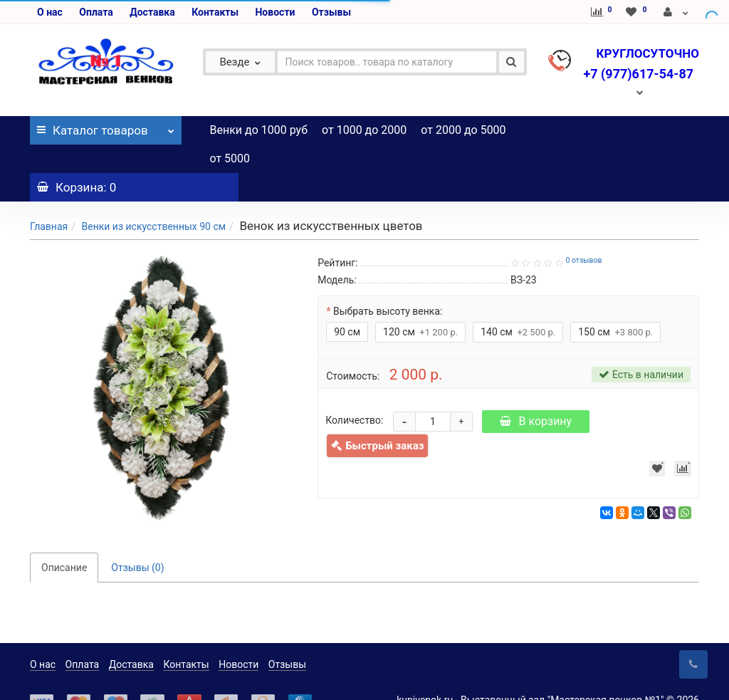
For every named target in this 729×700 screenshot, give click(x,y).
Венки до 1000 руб (259, 130)
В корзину (536, 393)
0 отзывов (583, 232)
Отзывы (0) (137, 539)
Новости (275, 12)
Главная (49, 198)
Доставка (152, 12)
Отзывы (331, 12)
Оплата (96, 12)
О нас (50, 12)
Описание (64, 539)
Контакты (215, 12)
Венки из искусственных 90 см (153, 198)
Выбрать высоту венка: (388, 283)
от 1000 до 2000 (364, 130)
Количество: (354, 392)
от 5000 (230, 158)
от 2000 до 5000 (463, 130)
